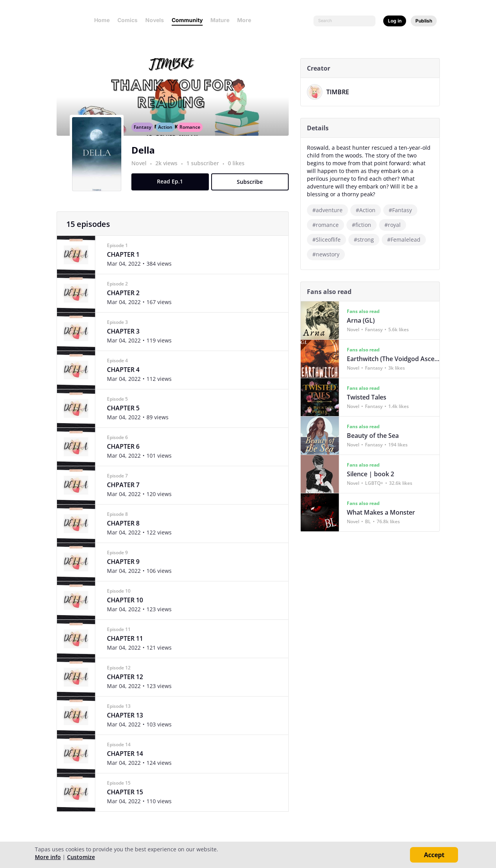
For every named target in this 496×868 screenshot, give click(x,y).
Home (102, 20)
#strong (367, 239)
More (246, 20)
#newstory (329, 254)
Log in (395, 21)
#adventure (330, 210)
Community (187, 20)
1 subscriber (206, 172)
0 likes (239, 172)
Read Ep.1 (173, 190)
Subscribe (253, 190)
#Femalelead (406, 239)
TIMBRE (340, 92)
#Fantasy (403, 210)
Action (168, 136)
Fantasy (145, 136)
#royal (395, 225)
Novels (155, 20)
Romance (193, 136)
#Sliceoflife (329, 239)
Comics (127, 20)
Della (146, 158)
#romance (328, 225)
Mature (220, 20)
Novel (142, 172)
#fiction (364, 225)
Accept (434, 855)
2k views (170, 172)
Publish (424, 21)
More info (48, 857)
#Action (368, 210)
